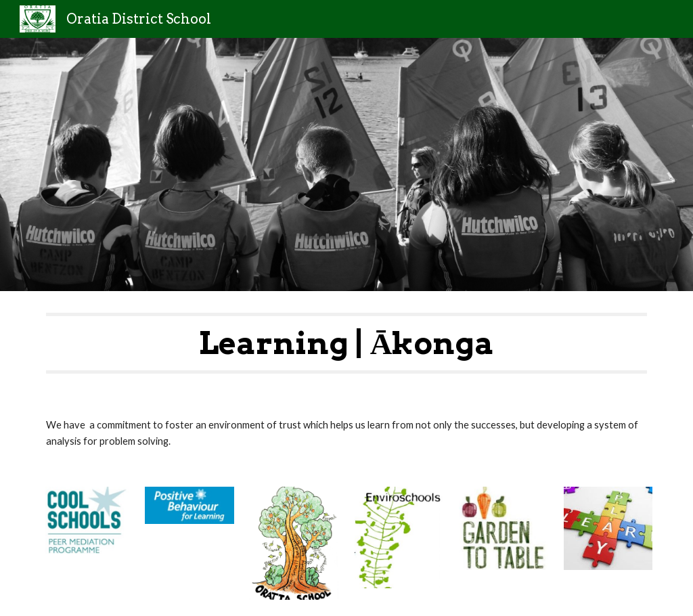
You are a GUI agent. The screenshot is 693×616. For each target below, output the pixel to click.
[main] (347, 343)
